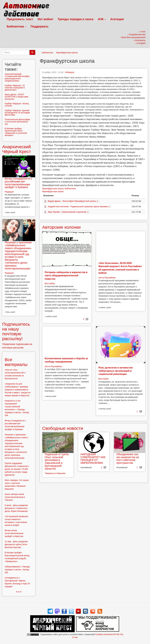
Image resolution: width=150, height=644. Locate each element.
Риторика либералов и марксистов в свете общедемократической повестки (66, 276)
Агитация (117, 19)
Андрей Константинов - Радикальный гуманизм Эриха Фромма (78, 206)
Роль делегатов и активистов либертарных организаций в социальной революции (116, 371)
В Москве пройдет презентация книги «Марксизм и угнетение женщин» (16, 132)
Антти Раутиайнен (107, 278)
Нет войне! (45, 19)
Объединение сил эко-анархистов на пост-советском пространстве (128, 459)
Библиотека (16, 26)
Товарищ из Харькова (55, 473)
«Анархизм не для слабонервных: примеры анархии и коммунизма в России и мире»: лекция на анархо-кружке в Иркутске (18, 390)
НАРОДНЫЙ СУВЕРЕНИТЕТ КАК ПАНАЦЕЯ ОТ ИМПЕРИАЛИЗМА (93, 459)
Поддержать (40, 26)
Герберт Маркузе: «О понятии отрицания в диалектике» (15, 88)
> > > (19, 592)
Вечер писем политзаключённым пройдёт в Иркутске (14, 533)
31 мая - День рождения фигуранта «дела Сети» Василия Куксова (16, 544)
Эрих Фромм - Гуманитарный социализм (67, 212)
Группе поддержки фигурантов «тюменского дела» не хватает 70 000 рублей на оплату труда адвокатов (17, 469)
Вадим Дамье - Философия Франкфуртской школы (72, 201)
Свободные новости (63, 428)
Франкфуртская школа (67, 53)
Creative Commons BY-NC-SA (109, 634)
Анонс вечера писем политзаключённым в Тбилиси (15, 497)
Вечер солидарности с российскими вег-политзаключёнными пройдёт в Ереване (18, 183)
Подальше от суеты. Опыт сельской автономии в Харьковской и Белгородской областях (57, 462)
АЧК (102, 19)
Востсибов (50, 283)
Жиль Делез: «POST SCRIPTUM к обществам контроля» (16, 97)
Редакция (70, 72)
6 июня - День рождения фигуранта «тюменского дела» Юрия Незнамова (16, 508)
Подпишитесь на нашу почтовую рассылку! (16, 331)
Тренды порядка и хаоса (76, 19)
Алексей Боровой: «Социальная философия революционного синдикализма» (17, 77)
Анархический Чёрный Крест (17, 149)
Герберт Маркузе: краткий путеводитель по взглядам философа (17, 113)
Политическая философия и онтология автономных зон (17, 122)
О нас (75, 637)
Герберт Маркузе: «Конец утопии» (17, 105)
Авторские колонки (61, 227)
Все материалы (16, 362)
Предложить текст (20, 19)
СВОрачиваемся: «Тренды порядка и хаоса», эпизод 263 (17, 570)
